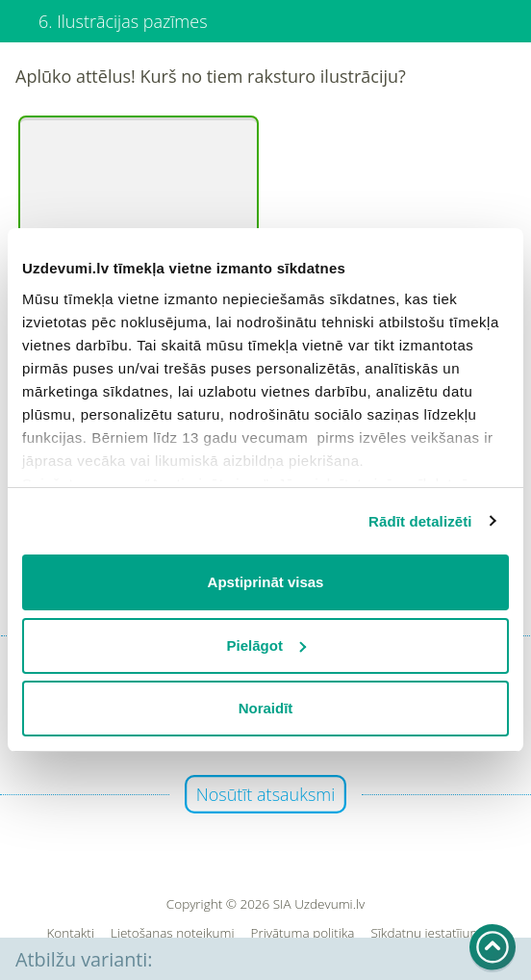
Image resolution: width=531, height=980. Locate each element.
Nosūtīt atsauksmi (266, 794)
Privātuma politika (303, 933)
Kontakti (70, 933)
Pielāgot (266, 645)
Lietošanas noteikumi (173, 933)
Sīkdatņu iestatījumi (427, 933)
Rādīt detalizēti (420, 521)
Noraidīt (266, 708)
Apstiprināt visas (266, 582)
